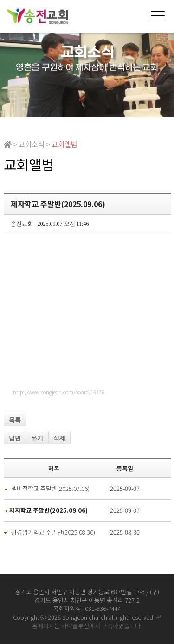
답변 (15, 438)
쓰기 (37, 438)
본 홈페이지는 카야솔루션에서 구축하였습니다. (97, 621)
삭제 (59, 438)
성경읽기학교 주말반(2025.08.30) (53, 532)
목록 (15, 420)
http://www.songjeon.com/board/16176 (59, 392)
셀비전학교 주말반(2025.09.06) (50, 488)
